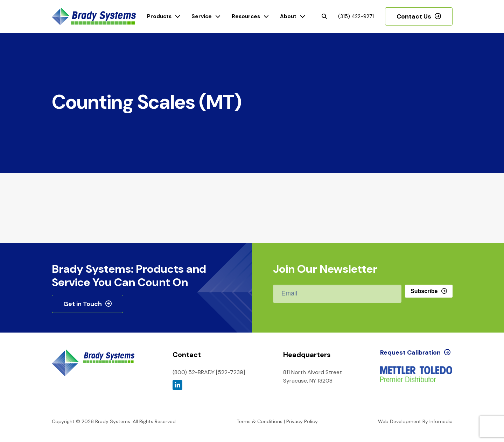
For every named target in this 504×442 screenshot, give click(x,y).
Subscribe (424, 291)
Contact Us (414, 16)
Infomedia (441, 421)
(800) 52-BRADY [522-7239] (209, 372)
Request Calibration (410, 352)
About (288, 16)
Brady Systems (94, 17)
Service (202, 16)
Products (159, 16)
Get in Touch (83, 304)
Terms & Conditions (260, 421)
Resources (246, 16)
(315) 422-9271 (356, 16)
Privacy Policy (302, 421)
